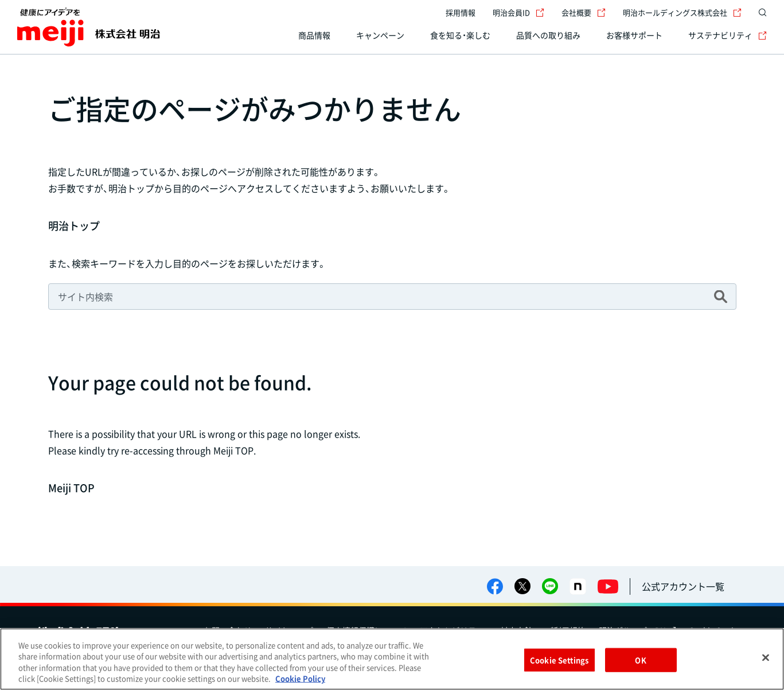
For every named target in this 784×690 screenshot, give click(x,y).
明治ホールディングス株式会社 (682, 12)
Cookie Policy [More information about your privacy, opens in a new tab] (300, 678)
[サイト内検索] (760, 13)
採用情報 (461, 12)
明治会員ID (518, 12)
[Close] (766, 657)
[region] (392, 659)
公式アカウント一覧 (683, 586)
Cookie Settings (559, 660)
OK (640, 660)
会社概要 (584, 12)
